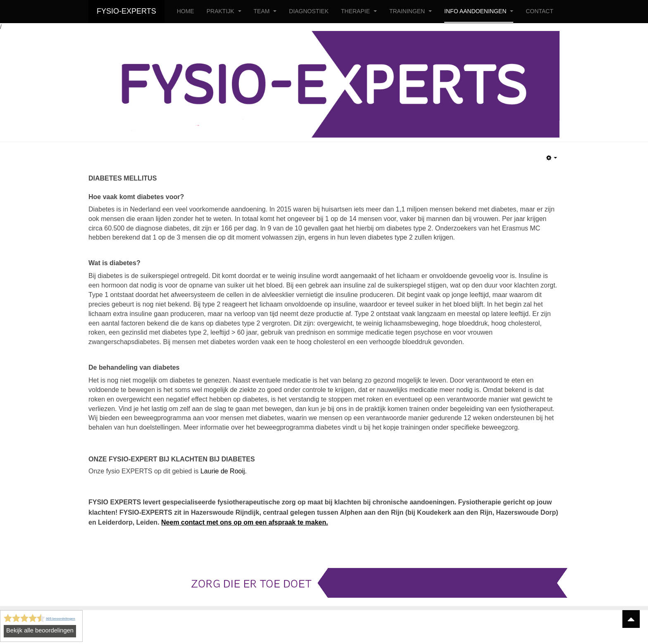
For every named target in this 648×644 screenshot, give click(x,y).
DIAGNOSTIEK (309, 11)
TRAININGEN (411, 11)
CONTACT (540, 11)
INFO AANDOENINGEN (479, 11)
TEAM (265, 11)
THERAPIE (359, 11)
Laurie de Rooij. (224, 471)
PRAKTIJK (224, 11)
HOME (186, 11)
